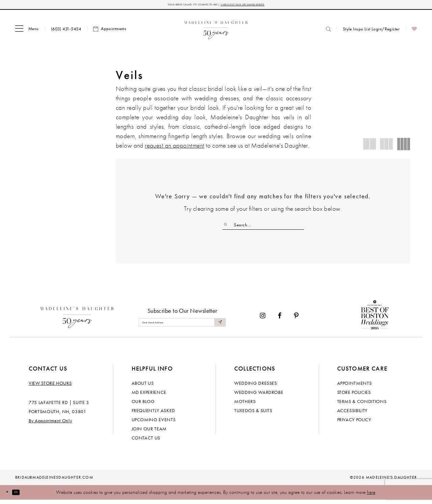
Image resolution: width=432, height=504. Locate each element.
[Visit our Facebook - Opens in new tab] (280, 320)
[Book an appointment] (110, 31)
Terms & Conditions (362, 406)
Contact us (146, 442)
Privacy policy (354, 424)
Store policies (354, 397)
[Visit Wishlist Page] (414, 31)
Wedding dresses (256, 387)
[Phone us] (66, 31)
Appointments (355, 387)
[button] (27, 31)
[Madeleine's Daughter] (77, 320)
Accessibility (352, 415)
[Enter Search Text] (263, 227)
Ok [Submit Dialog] (25, 496)
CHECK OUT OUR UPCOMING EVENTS (263, 6)
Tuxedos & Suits (253, 415)
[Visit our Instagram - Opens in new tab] (263, 320)
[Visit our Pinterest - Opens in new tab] (296, 320)
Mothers (245, 406)
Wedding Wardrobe (259, 397)
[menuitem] (27, 31)
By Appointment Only (50, 425)
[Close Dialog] (10, 497)
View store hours (50, 387)
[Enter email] (182, 327)
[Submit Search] (228, 227)
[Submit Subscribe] (219, 327)
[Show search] (328, 31)
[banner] (216, 31)
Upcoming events (154, 424)
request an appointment (174, 148)
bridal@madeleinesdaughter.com (54, 482)
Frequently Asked (153, 415)
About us (143, 387)
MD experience (149, 397)
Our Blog (143, 406)
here (371, 497)
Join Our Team (149, 433)
